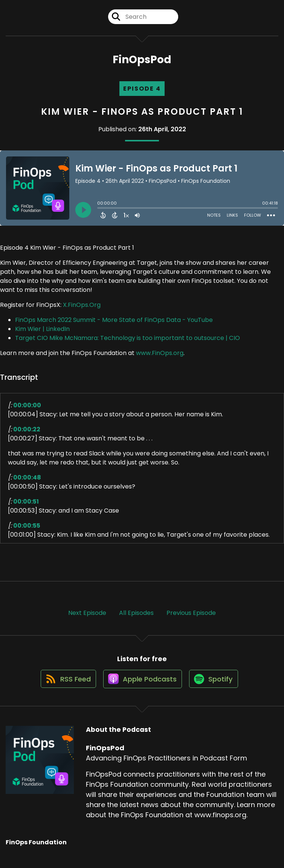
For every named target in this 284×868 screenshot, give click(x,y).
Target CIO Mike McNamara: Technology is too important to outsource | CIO (127, 342)
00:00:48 (27, 482)
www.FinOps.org (160, 357)
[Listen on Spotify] (215, 687)
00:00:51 (26, 506)
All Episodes (136, 617)
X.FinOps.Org (82, 309)
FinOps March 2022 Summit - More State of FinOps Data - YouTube (114, 324)
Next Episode (87, 617)
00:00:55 (27, 530)
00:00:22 (27, 433)
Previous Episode (191, 617)
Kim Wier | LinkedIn (42, 333)
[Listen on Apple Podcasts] (142, 687)
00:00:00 (27, 409)
